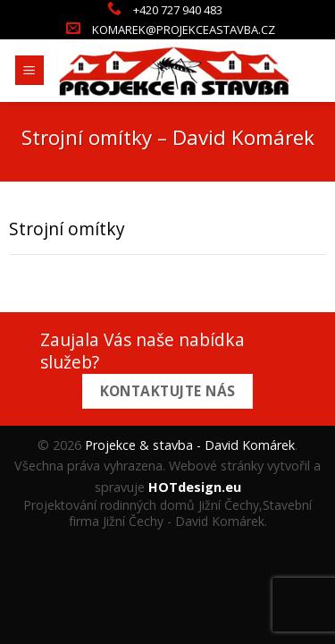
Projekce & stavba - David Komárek (190, 445)
